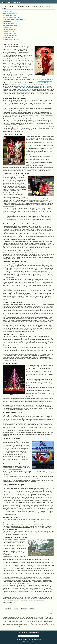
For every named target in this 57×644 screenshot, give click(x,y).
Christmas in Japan (8, 28)
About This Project (23, 633)
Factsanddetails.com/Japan (47, 80)
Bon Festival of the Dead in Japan (11, 40)
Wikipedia (44, 85)
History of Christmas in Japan (10, 36)
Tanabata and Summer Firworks (11, 24)
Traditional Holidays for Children (11, 22)
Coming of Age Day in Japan (10, 16)
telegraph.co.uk (21, 89)
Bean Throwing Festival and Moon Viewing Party (14, 20)
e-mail (32, 608)
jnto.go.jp (40, 89)
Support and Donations (33, 633)
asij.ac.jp (23, 86)
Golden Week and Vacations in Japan (12, 18)
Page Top (51, 614)
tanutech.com (38, 86)
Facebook (8, 608)
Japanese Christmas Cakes (10, 30)
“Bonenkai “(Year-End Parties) (10, 26)
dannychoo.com (10, 88)
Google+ (24, 608)
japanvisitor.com (45, 88)
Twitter (16, 608)
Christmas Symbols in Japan (10, 34)
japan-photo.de (27, 91)
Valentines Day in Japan (9, 38)
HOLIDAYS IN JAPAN (8, 12)
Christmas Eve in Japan (9, 32)
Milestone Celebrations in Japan (11, 14)
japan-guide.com (29, 85)
